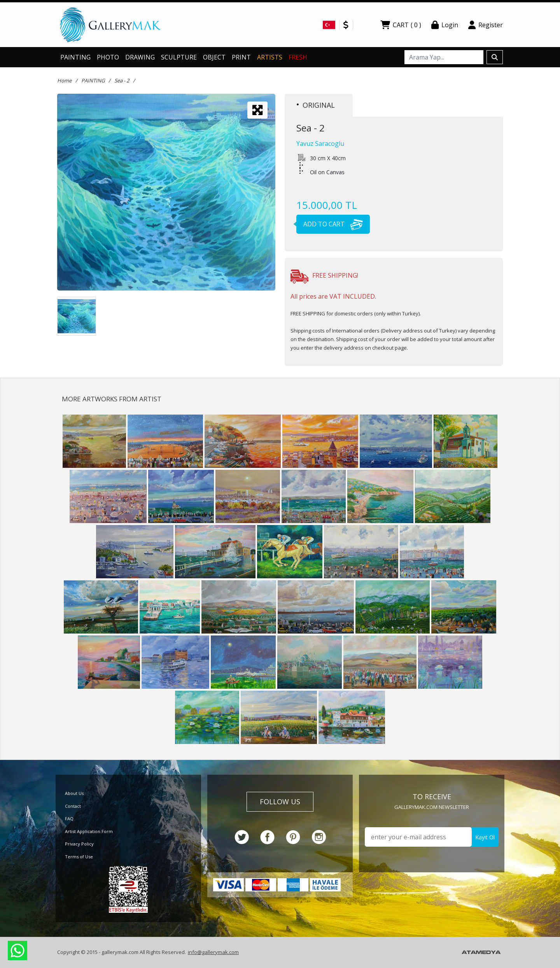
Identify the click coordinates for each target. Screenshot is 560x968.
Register (486, 25)
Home (64, 81)
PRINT (241, 57)
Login (445, 25)
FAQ (69, 818)
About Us (74, 793)
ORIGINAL (316, 105)
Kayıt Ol (485, 837)
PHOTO (108, 57)
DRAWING (140, 57)
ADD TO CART (330, 224)
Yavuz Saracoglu (320, 144)
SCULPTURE (179, 57)
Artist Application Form (89, 831)
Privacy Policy (79, 844)
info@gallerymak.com (213, 952)
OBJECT (214, 57)
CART (401, 25)
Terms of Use (79, 857)
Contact (73, 806)
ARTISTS (270, 57)
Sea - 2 (122, 81)
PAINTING (75, 57)
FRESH (298, 57)
